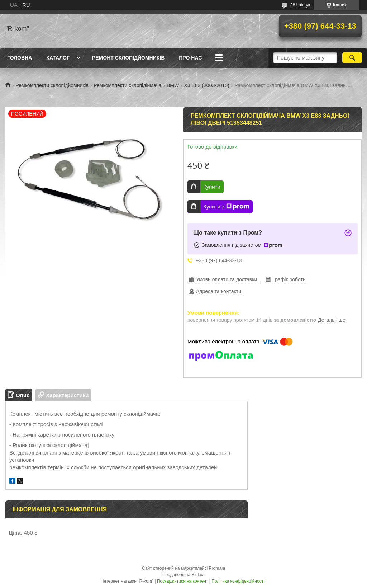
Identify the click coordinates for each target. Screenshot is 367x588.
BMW (173, 85)
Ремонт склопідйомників (128, 58)
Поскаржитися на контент (182, 581)
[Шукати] (352, 58)
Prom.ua (217, 568)
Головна (20, 58)
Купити (212, 187)
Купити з (226, 207)
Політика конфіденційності (238, 581)
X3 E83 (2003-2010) (207, 85)
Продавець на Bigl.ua (183, 575)
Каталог (58, 58)
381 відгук (300, 5)
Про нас (190, 58)
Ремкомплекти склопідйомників (52, 85)
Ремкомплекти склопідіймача (127, 85)
